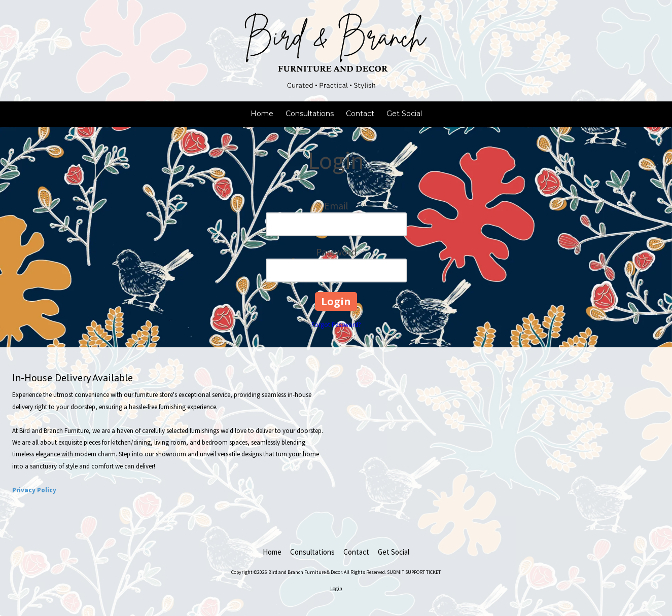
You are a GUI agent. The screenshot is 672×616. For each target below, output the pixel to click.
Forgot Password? (336, 325)
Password (336, 252)
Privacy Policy (34, 490)
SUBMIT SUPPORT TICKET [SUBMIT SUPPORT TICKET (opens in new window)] (414, 572)
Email (336, 206)
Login (336, 588)
